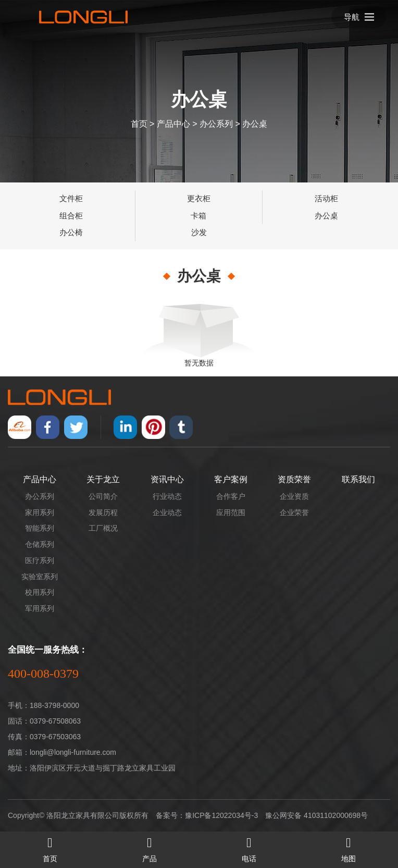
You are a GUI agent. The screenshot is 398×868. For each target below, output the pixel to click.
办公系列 (216, 123)
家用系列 (40, 512)
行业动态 (167, 496)
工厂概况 (103, 528)
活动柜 (326, 198)
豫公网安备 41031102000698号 (316, 815)
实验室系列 (40, 577)
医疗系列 (40, 560)
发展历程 (103, 512)
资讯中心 (167, 479)
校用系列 (40, 592)
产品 (149, 847)
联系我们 (358, 479)
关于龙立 (103, 479)
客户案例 (231, 479)
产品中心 (173, 123)
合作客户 (231, 496)
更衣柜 (199, 198)
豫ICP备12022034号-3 (221, 815)
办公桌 (255, 123)
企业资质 (294, 496)
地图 (348, 847)
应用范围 (231, 512)
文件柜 (71, 198)
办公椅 (71, 232)
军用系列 (40, 608)
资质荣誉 (294, 479)
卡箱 (198, 216)
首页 (139, 123)
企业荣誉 (294, 512)
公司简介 (103, 496)
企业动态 (167, 512)
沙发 (199, 232)
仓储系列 (40, 544)
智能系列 (40, 528)
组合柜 (71, 216)
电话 (249, 847)
